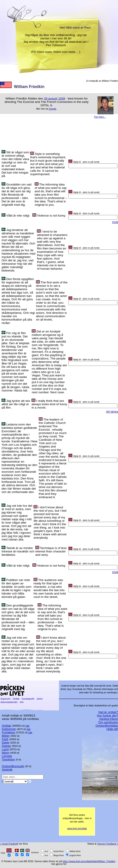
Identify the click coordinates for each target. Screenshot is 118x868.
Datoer (6, 746)
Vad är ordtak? (108, 712)
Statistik (7, 770)
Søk (27, 726)
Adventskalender (9, 702)
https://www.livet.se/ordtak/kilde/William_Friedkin (89, 861)
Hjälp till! (112, 729)
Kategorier (9, 729)
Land (5, 749)
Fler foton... (100, 117)
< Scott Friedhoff (9, 844)
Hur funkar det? (107, 715)
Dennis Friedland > (108, 844)
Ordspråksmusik (13, 766)
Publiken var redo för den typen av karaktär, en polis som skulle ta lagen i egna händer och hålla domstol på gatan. (16, 588)
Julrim (40, 699)
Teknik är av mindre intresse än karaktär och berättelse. (18, 551)
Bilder (6, 736)
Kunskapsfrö (28, 699)
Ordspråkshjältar (107, 726)
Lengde (7, 756)
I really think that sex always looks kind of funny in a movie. (49, 404)
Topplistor (8, 759)
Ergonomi (6, 699)
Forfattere (8, 732)
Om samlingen (108, 722)
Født (5, 739)
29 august (51, 98)
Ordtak (16, 699)
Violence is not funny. (52, 216)
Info (22, 702)
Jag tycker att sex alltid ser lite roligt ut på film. (16, 404)
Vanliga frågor (109, 719)
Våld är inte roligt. (18, 216)
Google (53, 109)
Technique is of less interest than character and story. (51, 551)
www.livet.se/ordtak (77, 828)
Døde (6, 743)
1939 (62, 98)
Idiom (6, 753)
